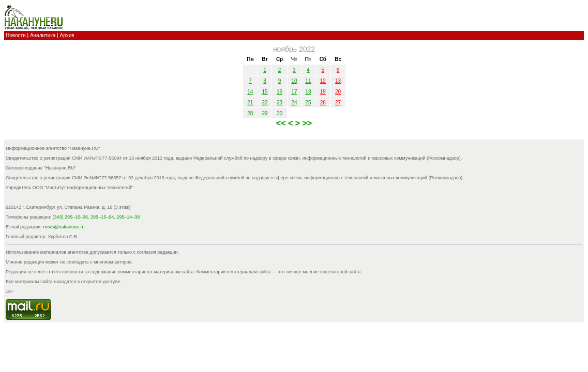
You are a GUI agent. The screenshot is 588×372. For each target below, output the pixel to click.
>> (307, 123)
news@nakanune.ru (64, 227)
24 (294, 103)
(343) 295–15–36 (71, 217)
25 (308, 103)
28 (250, 113)
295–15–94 (102, 217)
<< (282, 123)
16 (280, 92)
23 (280, 103)
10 (294, 81)
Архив (67, 35)
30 (280, 113)
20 (338, 92)
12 (323, 81)
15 (265, 92)
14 (250, 92)
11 (308, 81)
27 (338, 103)
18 (308, 92)
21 (250, 103)
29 (265, 113)
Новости (16, 35)
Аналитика (43, 35)
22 (265, 103)
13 (338, 81)
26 (323, 103)
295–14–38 (128, 217)
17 (294, 92)
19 (323, 92)
